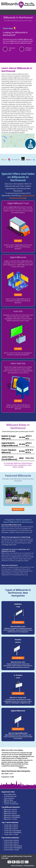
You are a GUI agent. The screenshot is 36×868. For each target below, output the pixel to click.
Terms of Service (17, 866)
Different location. (29, 49)
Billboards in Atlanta (10, 810)
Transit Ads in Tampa (11, 834)
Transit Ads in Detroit (11, 829)
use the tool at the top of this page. (22, 197)
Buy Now (18, 241)
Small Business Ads (10, 796)
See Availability (18, 509)
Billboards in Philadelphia (12, 817)
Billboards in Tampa (10, 819)
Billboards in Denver (10, 812)
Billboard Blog (8, 800)
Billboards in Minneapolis (12, 815)
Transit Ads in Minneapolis (13, 831)
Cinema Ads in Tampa (11, 850)
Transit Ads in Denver (11, 827)
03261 (11, 774)
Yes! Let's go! (12, 49)
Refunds (16, 804)
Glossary (11, 798)
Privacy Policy (29, 866)
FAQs (6, 798)
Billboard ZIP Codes (10, 802)
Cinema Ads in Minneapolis (13, 846)
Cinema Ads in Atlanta (11, 840)
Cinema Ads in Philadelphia (13, 848)
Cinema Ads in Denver (11, 842)
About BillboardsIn (10, 794)
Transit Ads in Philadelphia (13, 832)
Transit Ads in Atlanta (11, 825)
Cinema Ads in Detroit (11, 844)
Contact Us (8, 804)
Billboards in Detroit (10, 813)
